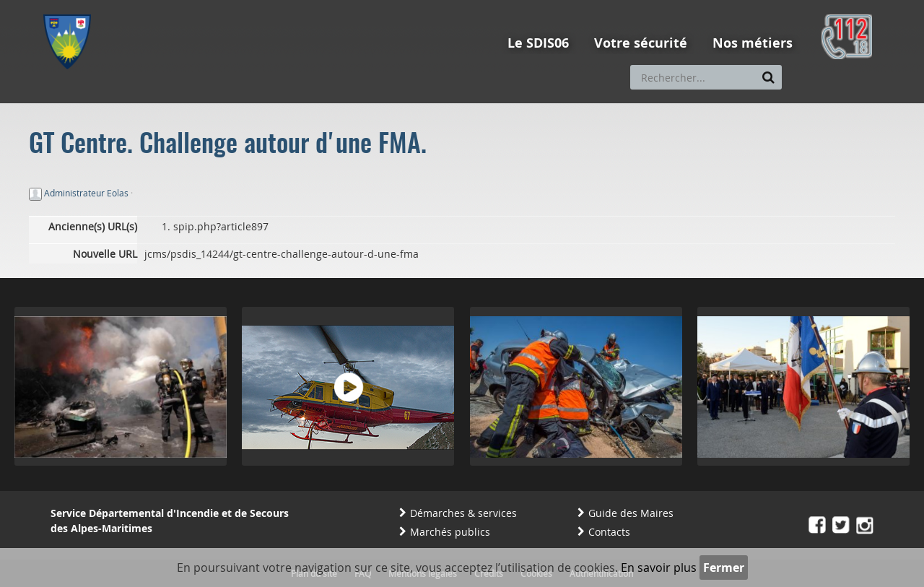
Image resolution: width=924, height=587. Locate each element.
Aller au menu (71, 6)
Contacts (609, 532)
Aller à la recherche (238, 6)
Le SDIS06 (538, 43)
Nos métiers (753, 43)
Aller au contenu (149, 6)
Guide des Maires (631, 513)
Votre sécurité (641, 43)
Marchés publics (450, 532)
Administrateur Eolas (86, 193)
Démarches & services (463, 513)
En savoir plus (659, 568)
